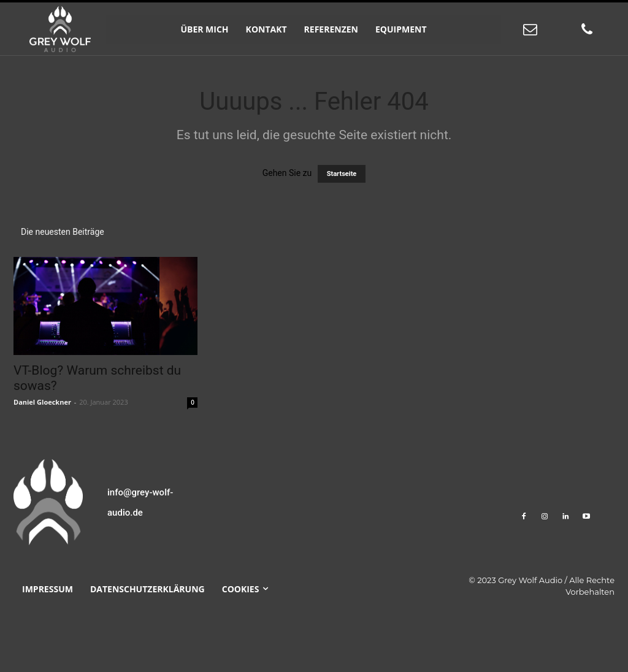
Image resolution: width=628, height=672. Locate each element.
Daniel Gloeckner (42, 402)
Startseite (342, 174)
